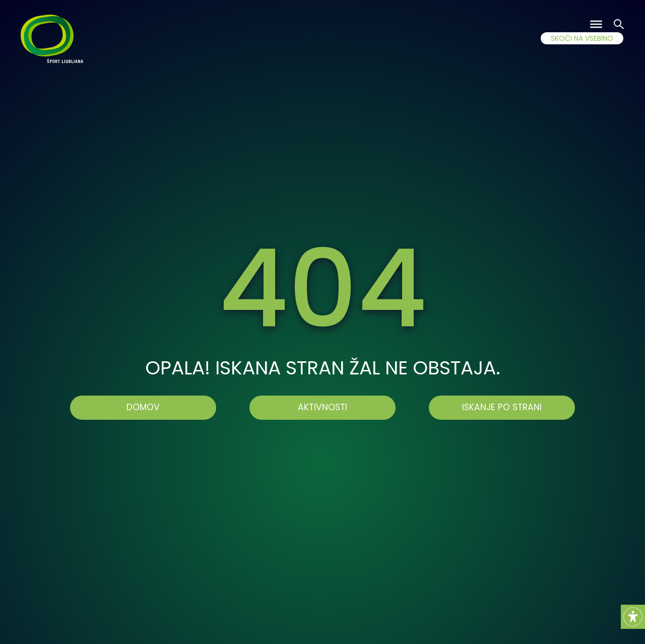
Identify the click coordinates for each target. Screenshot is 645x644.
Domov (143, 407)
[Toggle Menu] (596, 24)
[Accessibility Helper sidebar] (633, 617)
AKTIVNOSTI (322, 407)
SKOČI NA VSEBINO (582, 38)
